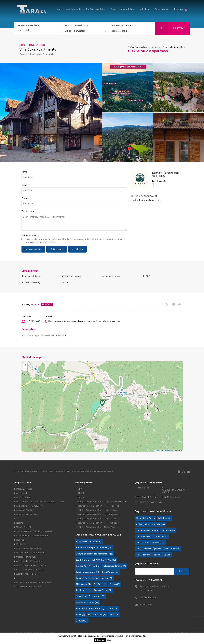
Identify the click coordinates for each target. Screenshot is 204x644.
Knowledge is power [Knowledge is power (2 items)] (87, 572)
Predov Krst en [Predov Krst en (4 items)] (103, 590)
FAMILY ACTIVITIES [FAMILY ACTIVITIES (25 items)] (88, 566)
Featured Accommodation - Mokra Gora (96, 527)
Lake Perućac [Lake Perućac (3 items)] (110, 572)
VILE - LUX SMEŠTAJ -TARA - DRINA (34, 531)
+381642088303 (149, 196)
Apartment (22, 493)
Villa (18, 519)
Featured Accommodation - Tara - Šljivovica (98, 514)
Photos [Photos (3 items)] (115, 584)
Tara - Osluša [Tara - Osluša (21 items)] (161, 537)
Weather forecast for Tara (149, 502)
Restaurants (22, 544)
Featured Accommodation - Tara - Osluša (97, 519)
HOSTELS (21, 540)
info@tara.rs (146, 605)
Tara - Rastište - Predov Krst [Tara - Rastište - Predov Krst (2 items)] (150, 543)
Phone (25, 198)
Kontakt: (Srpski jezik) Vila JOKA (166, 174)
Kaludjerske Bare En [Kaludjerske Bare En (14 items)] (114, 566)
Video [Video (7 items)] (80, 615)
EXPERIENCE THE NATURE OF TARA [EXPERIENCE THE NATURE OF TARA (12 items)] (96, 560)
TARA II (80, 493)
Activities (144, 9)
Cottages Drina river (26, 557)
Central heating (32, 282)
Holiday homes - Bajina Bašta (31, 553)
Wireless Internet (33, 276)
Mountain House (37, 45)
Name (24, 172)
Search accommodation (122, 9)
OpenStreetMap (168, 451)
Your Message (28, 211)
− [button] (25, 369)
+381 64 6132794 (148, 598)
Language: (181, 9)
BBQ (148, 276)
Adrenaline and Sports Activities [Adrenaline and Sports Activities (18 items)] (94, 548)
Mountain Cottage (25, 510)
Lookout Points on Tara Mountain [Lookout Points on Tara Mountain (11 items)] (94, 578)
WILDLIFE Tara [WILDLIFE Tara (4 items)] (97, 615)
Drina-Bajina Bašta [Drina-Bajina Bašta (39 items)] (145, 518)
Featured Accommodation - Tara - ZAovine (98, 510)
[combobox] (84, 32)
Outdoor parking (73, 276)
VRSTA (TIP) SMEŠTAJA (76, 26)
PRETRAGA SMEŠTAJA (29, 26)
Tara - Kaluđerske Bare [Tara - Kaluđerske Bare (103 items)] (147, 530)
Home (57, 9)
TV (67, 282)
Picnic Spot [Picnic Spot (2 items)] (83, 590)
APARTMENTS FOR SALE (28, 587)
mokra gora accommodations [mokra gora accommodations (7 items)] (151, 524)
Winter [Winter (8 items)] (114, 615)
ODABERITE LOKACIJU (122, 26)
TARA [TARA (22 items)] (112, 609)
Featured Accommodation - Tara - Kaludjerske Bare (101, 502)
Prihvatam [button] (100, 640)
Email (24, 185)
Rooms (20, 523)
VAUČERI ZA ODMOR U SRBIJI (173, 491)
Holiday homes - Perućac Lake (31, 565)
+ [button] (25, 365)
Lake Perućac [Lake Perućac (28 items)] (164, 518)
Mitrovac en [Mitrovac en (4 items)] (83, 584)
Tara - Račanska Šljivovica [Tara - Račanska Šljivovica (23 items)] (149, 549)
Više (109, 640)
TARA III (80, 497)
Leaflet (157, 451)
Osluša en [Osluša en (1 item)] (100, 584)
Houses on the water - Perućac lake (34, 582)
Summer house (113, 276)
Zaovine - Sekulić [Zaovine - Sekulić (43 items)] (162, 555)
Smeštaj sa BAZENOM (147, 497)
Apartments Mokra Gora (28, 574)
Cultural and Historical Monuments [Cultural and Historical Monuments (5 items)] (95, 554)
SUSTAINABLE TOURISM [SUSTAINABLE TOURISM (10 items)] (90, 609)
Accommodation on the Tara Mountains (86, 9)
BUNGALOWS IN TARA (27, 514)
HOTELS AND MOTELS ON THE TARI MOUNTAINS (40, 502)
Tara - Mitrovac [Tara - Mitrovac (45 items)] (144, 537)
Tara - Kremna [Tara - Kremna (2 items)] (168, 530)
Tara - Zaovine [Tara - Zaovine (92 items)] (143, 555)
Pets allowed (143, 488)
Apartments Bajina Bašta (29, 548)
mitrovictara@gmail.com (148, 200)
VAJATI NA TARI (24, 527)
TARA (79, 489)
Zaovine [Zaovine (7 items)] (82, 621)
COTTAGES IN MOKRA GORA (30, 570)
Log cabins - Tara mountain (30, 506)
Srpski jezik (61, 335)
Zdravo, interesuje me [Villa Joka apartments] (74, 222)
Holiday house (23, 497)
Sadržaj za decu (172, 497)
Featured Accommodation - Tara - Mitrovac (98, 506)
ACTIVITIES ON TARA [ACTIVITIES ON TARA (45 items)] (89, 542)
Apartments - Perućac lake (29, 561)
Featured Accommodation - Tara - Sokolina (98, 523)
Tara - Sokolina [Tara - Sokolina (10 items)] (172, 549)
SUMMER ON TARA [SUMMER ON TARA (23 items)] (88, 603)
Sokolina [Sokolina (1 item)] (99, 596)
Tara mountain (161, 9)
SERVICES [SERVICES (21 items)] (83, 596)
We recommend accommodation (32, 536)
